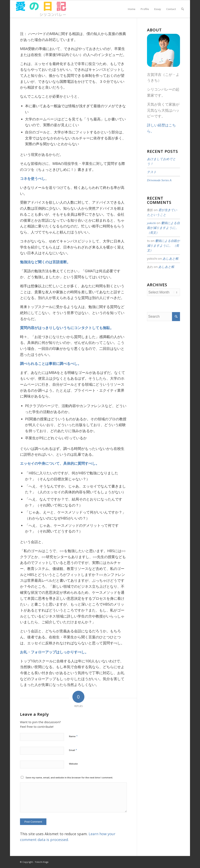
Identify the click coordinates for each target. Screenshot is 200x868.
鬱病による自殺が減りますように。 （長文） (163, 228)
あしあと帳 (170, 259)
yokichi (151, 223)
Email (73, 750)
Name (73, 736)
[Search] (182, 9)
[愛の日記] (41, 9)
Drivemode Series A (159, 180)
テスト (152, 172)
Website (73, 764)
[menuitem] (132, 9)
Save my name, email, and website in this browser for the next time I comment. (69, 777)
